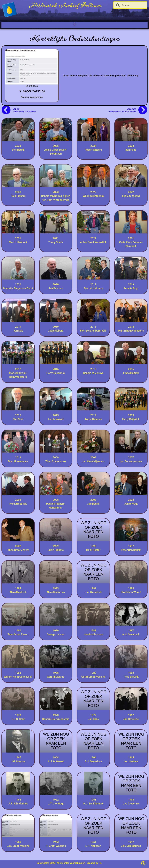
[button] (74, 24)
